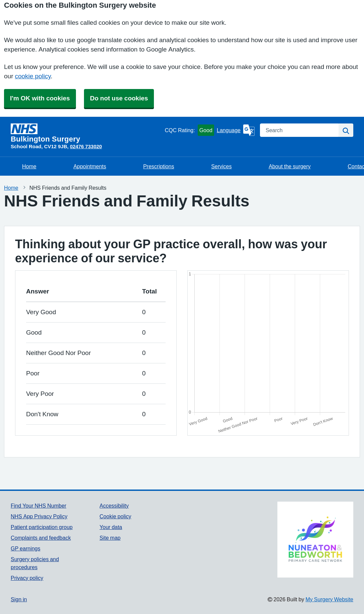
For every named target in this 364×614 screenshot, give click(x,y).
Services (221, 166)
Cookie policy (116, 516)
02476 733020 (86, 146)
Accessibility (114, 506)
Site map (110, 538)
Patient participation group (42, 527)
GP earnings (26, 548)
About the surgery (290, 166)
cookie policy (33, 76)
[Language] (236, 130)
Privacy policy (27, 578)
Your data (111, 527)
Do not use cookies (119, 98)
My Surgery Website (329, 599)
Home (29, 166)
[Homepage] (86, 133)
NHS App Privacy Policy (39, 516)
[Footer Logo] (315, 540)
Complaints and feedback (41, 538)
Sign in (19, 599)
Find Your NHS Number (38, 506)
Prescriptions (159, 166)
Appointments (90, 166)
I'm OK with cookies (40, 98)
